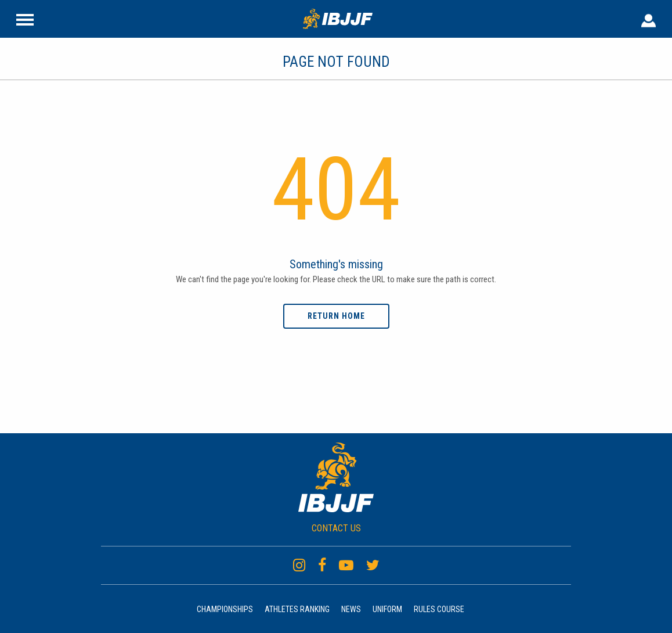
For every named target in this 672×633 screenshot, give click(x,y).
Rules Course (439, 609)
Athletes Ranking (297, 609)
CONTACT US (336, 528)
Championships (225, 609)
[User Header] (648, 19)
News (351, 609)
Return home (336, 316)
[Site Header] (25, 19)
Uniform (387, 609)
